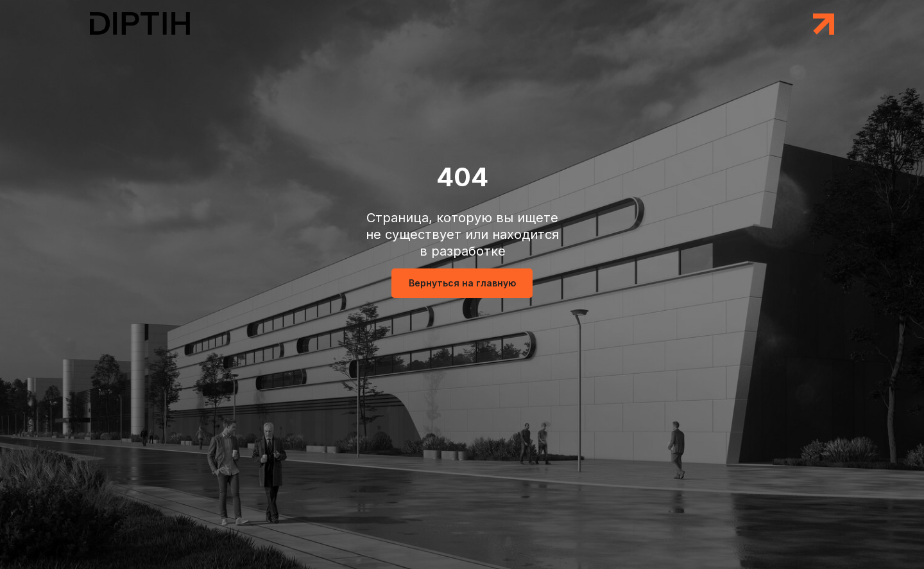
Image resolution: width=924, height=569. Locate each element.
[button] (824, 24)
